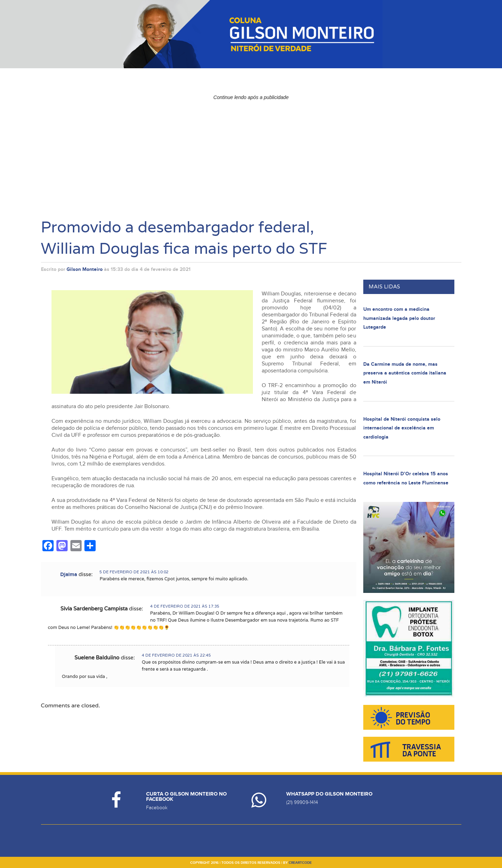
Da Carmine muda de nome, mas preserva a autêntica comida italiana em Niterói (405, 373)
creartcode (300, 863)
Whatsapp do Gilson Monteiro (329, 794)
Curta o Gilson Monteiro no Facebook (186, 797)
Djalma (69, 575)
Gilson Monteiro (85, 269)
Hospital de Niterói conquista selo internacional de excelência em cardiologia (402, 428)
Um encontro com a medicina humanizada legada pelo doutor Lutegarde (399, 318)
